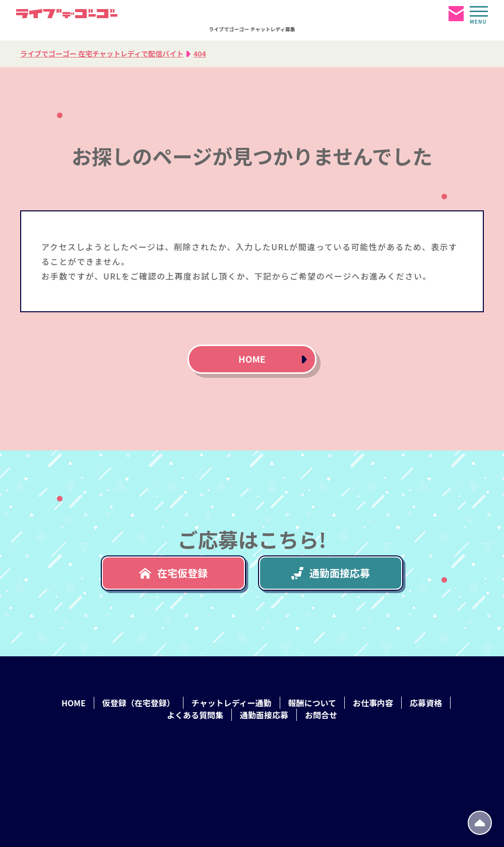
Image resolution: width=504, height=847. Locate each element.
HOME (252, 359)
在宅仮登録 (173, 573)
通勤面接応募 (331, 573)
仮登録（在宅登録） (139, 703)
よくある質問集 (195, 715)
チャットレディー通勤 (232, 703)
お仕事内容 (373, 703)
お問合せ (321, 715)
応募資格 (426, 703)
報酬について (312, 703)
